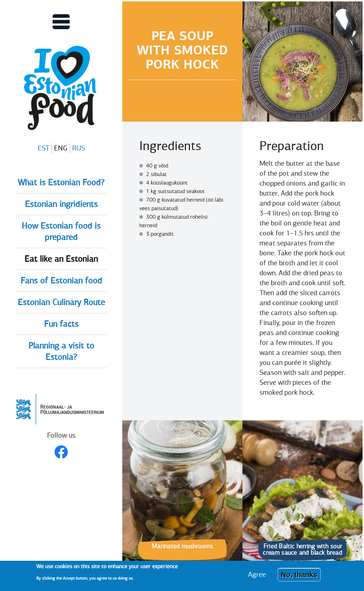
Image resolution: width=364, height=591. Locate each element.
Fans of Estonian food (61, 281)
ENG (61, 148)
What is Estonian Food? (61, 182)
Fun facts (61, 324)
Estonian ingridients (61, 204)
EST (44, 148)
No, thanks (299, 577)
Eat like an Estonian (61, 259)
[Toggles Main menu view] (61, 22)
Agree (257, 577)
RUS (79, 148)
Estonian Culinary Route (61, 302)
